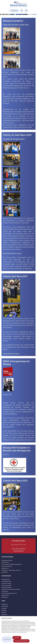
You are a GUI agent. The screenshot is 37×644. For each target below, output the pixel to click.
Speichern (17, 638)
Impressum (24, 632)
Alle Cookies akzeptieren (21, 641)
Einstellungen (7, 639)
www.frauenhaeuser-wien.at (12, 253)
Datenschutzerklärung (7, 632)
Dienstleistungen (7, 557)
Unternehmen (6, 576)
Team (3, 601)
